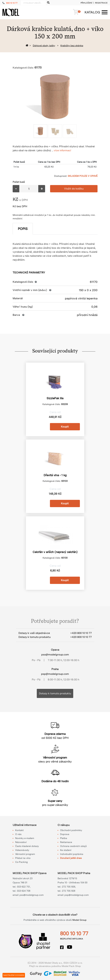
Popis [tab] (23, 229)
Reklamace (66, 842)
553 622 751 (23, 887)
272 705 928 (69, 891)
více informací (62, 150)
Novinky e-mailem (25, 838)
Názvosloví (21, 842)
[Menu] (94, 12)
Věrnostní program (25, 854)
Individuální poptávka (72, 854)
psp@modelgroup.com (55, 674)
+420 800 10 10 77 (81, 633)
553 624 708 (24, 891)
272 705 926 (69, 887)
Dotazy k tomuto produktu (55, 693)
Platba (64, 838)
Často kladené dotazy (27, 846)
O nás (18, 834)
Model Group (79, 920)
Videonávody (22, 850)
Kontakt (19, 830)
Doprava (65, 834)
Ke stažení (66, 850)
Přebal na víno (23, 858)
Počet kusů (19, 182)
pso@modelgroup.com (55, 655)
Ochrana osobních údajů (73, 846)
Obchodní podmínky (71, 830)
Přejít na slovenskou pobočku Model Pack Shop (55, 966)
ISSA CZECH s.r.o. (73, 963)
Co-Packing (21, 862)
